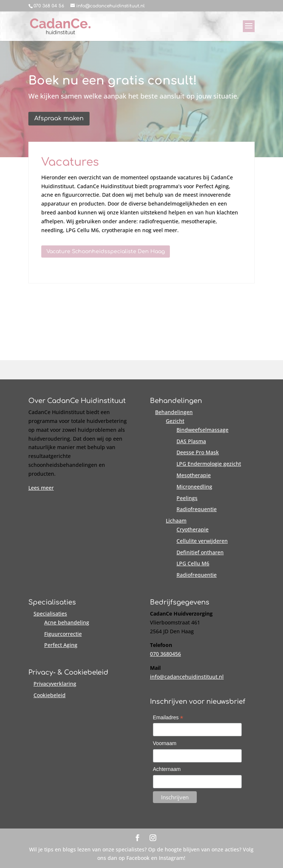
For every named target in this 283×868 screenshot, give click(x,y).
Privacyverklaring (55, 684)
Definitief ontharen (200, 552)
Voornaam (165, 743)
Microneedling (194, 487)
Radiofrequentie (197, 509)
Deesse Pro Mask (198, 452)
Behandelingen (174, 412)
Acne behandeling (67, 622)
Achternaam (167, 769)
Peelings (187, 498)
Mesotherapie (194, 475)
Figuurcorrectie (63, 634)
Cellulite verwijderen (202, 541)
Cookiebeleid (50, 695)
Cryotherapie (193, 529)
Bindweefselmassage (202, 430)
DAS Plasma (191, 441)
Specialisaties (50, 614)
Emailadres (168, 718)
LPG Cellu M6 (193, 563)
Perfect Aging (61, 645)
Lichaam (176, 521)
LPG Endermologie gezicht (209, 464)
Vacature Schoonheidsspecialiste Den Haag (106, 252)
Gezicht (175, 421)
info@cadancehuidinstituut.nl (187, 677)
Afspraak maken (59, 118)
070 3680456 (165, 654)
